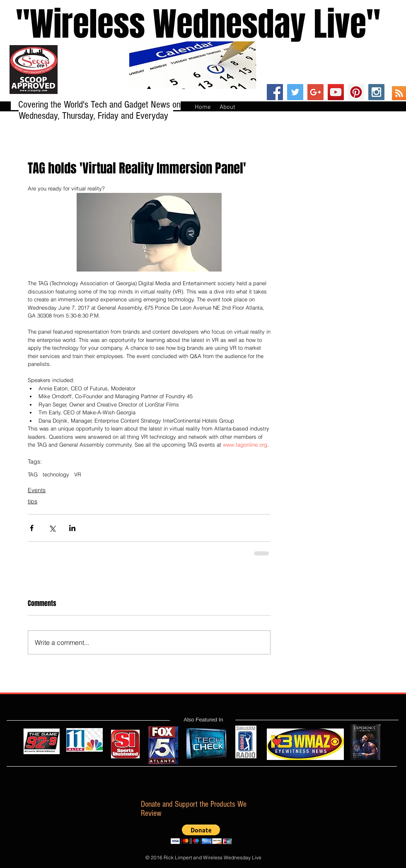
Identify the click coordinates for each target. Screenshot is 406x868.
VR (78, 474)
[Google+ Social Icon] (315, 92)
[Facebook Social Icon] (275, 92)
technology (56, 474)
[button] (201, 834)
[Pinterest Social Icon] (356, 92)
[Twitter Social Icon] (295, 92)
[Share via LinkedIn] (72, 528)
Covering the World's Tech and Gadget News (95, 105)
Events (37, 490)
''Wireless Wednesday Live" (190, 24)
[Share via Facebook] (32, 528)
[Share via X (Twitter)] (52, 528)
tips (33, 501)
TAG (33, 474)
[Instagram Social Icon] (376, 92)
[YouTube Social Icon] (336, 92)
